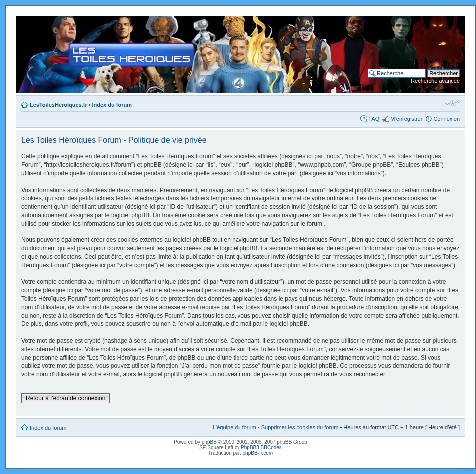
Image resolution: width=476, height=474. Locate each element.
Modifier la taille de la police (452, 103)
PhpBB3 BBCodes (261, 447)
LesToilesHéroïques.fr (59, 105)
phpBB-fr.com (258, 453)
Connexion (446, 119)
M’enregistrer (406, 119)
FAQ (374, 119)
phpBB (209, 442)
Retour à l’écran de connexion (66, 398)
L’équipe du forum (234, 427)
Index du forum (112, 105)
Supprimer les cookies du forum (300, 427)
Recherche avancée (435, 81)
